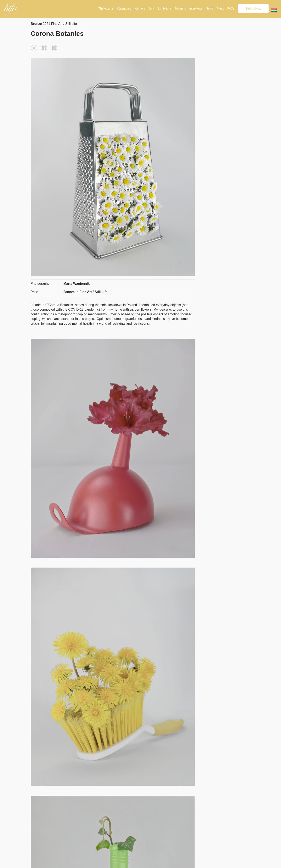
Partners (180, 8)
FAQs (231, 8)
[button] (34, 48)
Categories (124, 8)
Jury (151, 8)
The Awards (106, 8)
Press (220, 8)
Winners (140, 8)
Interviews (196, 8)
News (209, 8)
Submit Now (253, 8)
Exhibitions (164, 8)
